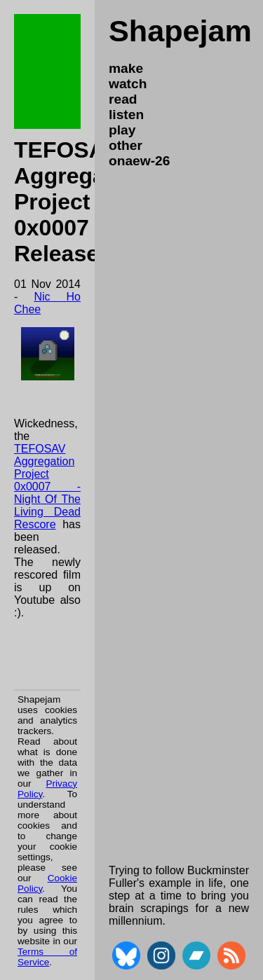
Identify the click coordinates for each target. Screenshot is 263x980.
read (123, 99)
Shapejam (180, 31)
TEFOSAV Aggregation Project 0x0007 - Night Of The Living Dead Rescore (47, 486)
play (122, 130)
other (126, 145)
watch (128, 84)
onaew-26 (139, 161)
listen (126, 115)
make (126, 68)
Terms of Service (47, 957)
